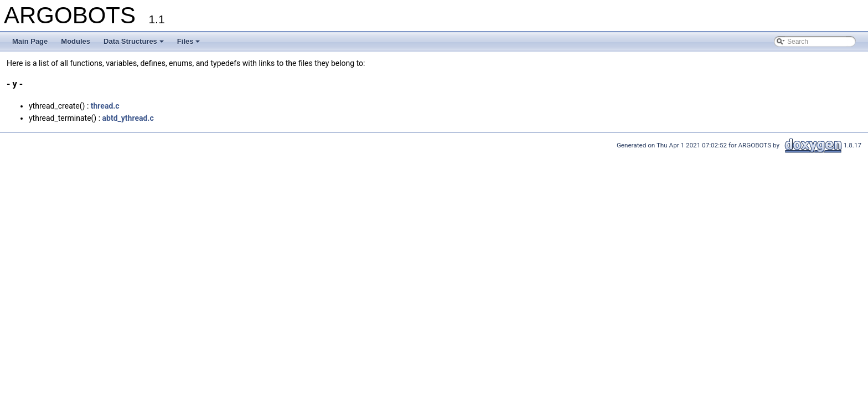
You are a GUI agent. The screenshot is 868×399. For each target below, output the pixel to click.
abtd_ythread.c (128, 118)
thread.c (105, 106)
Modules (76, 41)
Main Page (30, 41)
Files (189, 41)
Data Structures (134, 41)
